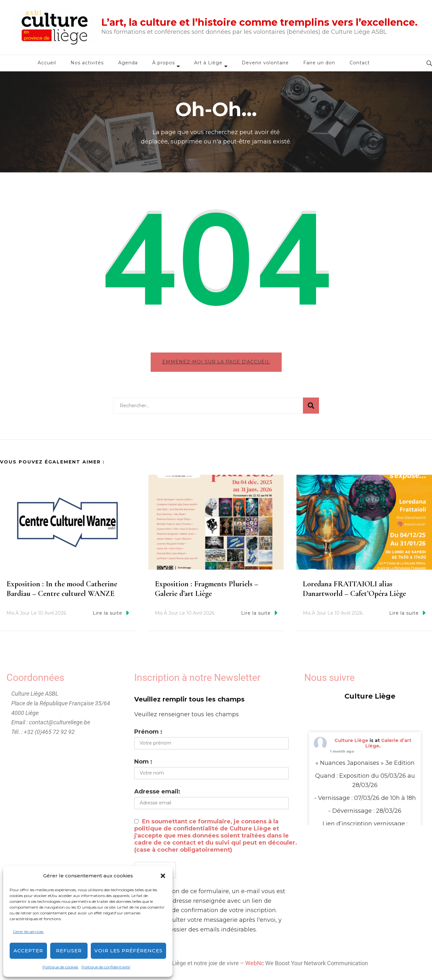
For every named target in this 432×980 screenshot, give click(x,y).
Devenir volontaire (265, 63)
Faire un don (319, 63)
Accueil (47, 63)
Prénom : (148, 732)
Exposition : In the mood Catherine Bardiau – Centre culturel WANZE (62, 589)
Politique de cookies (60, 967)
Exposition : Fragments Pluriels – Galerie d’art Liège (207, 589)
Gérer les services (28, 932)
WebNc (255, 963)
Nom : (143, 762)
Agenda (128, 63)
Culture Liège (351, 740)
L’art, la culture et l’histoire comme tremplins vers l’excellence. (259, 22)
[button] (163, 876)
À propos (164, 63)
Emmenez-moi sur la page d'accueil (216, 362)
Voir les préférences (128, 951)
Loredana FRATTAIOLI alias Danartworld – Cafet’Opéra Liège (354, 589)
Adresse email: (157, 792)
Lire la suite (111, 613)
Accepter (28, 951)
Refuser (69, 951)
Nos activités (87, 63)
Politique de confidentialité (106, 967)
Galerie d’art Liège (388, 743)
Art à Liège (208, 63)
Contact (360, 63)
